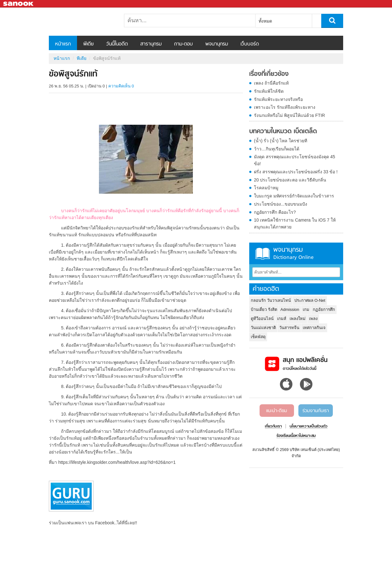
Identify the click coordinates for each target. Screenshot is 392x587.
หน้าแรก (63, 44)
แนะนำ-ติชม (277, 411)
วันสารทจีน (289, 328)
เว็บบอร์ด (250, 44)
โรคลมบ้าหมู (266, 188)
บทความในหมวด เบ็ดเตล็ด (283, 132)
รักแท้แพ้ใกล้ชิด (269, 91)
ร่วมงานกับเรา (316, 411)
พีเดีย (88, 44)
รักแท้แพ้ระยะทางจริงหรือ (278, 99)
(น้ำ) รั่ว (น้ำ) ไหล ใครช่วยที (281, 141)
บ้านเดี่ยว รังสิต (264, 309)
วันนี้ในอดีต (117, 44)
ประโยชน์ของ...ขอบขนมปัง (281, 204)
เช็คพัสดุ (258, 337)
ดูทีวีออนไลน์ (262, 319)
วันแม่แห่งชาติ (263, 328)
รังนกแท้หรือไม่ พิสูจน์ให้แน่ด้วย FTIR (289, 115)
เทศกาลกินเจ (314, 328)
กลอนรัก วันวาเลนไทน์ (271, 300)
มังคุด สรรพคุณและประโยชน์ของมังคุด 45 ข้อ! (294, 160)
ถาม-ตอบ (183, 44)
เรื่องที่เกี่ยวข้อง (269, 74)
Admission (290, 309)
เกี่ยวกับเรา (273, 427)
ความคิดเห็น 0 (121, 86)
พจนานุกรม (217, 44)
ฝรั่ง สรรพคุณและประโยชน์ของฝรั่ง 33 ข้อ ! (296, 172)
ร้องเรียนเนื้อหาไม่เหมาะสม (296, 436)
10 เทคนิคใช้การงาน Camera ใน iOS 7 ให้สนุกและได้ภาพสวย (295, 223)
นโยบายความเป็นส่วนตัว (309, 427)
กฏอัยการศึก (324, 309)
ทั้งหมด (265, 21)
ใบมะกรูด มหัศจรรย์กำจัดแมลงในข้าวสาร (294, 196)
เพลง (313, 319)
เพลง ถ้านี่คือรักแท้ (271, 83)
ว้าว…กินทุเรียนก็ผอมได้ (277, 149)
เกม (306, 309)
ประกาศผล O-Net (310, 300)
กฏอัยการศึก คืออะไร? (275, 212)
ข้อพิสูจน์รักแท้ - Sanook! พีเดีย (82, 22)
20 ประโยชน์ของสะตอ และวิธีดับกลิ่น (290, 180)
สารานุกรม (151, 44)
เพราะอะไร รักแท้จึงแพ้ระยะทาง (285, 107)
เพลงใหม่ (298, 319)
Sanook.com (19, 4)
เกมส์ (282, 319)
